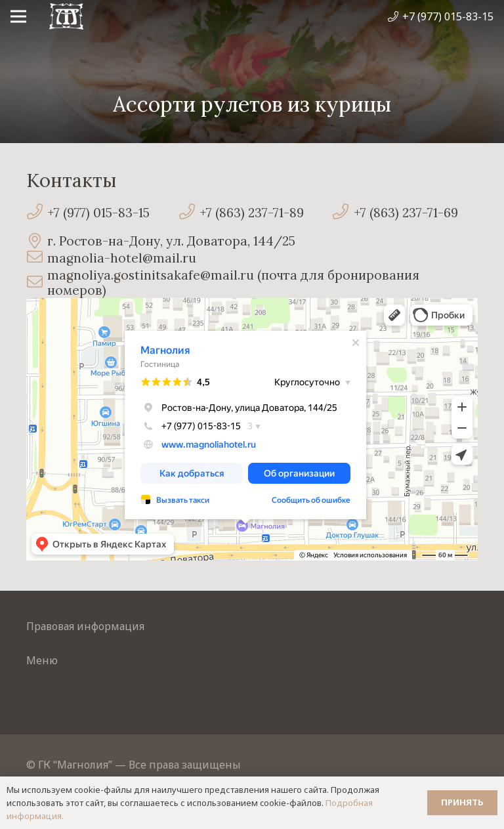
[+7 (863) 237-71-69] (343, 213)
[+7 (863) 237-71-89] (189, 213)
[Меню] (18, 16)
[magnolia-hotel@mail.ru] (37, 258)
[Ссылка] (66, 16)
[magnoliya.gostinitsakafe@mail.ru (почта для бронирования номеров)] (37, 283)
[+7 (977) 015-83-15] (37, 213)
